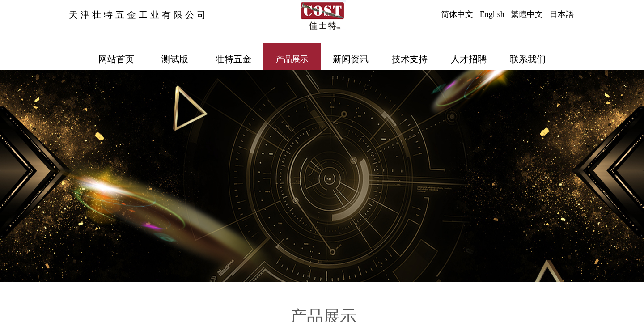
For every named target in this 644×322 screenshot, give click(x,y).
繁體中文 (527, 14)
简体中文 (457, 14)
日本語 (562, 14)
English (492, 14)
